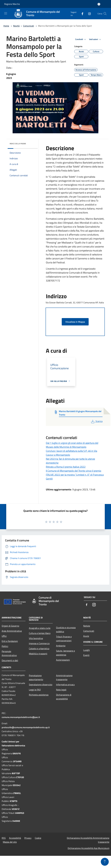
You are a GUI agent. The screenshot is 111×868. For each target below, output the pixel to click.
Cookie (38, 838)
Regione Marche (12, 4)
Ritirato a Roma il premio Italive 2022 (66, 467)
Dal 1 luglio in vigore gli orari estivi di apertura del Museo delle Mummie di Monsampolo (72, 445)
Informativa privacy (65, 685)
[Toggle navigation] (6, 13)
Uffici (4, 636)
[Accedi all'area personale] (99, 4)
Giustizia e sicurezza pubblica (66, 629)
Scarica (96, 421)
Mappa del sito (10, 842)
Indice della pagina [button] (18, 144)
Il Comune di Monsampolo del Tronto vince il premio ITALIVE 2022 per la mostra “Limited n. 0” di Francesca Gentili (75, 475)
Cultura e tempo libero (40, 633)
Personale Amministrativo (9, 653)
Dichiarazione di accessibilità (64, 697)
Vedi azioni (95, 39)
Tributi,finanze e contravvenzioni (64, 639)
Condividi (81, 39)
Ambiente (61, 646)
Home (6, 26)
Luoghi (87, 650)
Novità (16, 26)
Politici (5, 646)
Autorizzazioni (63, 660)
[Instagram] (88, 14)
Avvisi (86, 636)
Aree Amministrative (12, 631)
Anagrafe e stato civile (40, 628)
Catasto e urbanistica (39, 648)
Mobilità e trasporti (38, 654)
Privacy (28, 838)
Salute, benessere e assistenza (65, 653)
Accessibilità (15, 838)
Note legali (61, 690)
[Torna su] (105, 862)
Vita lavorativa (36, 638)
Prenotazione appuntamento (36, 677)
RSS (4, 838)
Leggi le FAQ (35, 690)
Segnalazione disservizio (41, 685)
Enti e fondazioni (10, 641)
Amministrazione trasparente (64, 677)
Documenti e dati (10, 660)
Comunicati (29, 26)
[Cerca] (105, 14)
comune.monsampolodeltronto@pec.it (21, 717)
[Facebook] (81, 14)
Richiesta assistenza (39, 695)
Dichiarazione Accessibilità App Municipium (88, 848)
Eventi (86, 655)
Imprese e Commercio (39, 643)
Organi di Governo (10, 626)
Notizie (87, 626)
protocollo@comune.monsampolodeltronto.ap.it (26, 727)
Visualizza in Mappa (75, 322)
